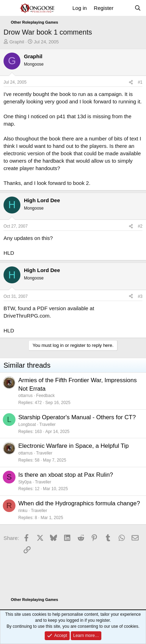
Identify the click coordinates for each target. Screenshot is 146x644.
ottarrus (26, 396)
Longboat (27, 425)
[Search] (138, 8)
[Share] (131, 82)
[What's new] (124, 8)
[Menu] (10, 8)
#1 (140, 82)
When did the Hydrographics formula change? (79, 503)
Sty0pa (25, 482)
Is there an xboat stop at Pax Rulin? (66, 475)
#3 (140, 296)
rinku (23, 511)
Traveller (47, 425)
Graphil (17, 42)
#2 (140, 226)
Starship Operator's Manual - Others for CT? (77, 417)
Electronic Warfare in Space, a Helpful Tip (74, 446)
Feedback (46, 396)
